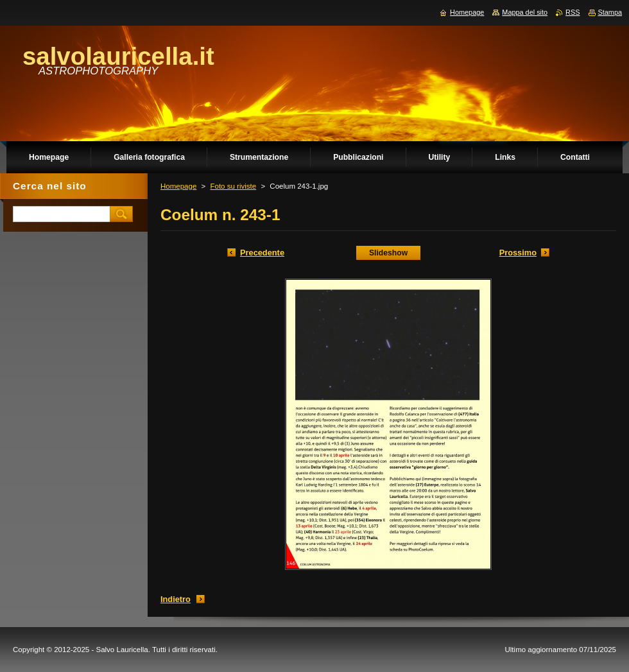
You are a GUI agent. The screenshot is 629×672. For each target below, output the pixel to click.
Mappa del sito (525, 12)
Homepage (178, 186)
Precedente (262, 253)
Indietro (176, 599)
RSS (573, 12)
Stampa (610, 12)
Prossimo (518, 253)
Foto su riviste (233, 186)
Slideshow (388, 253)
